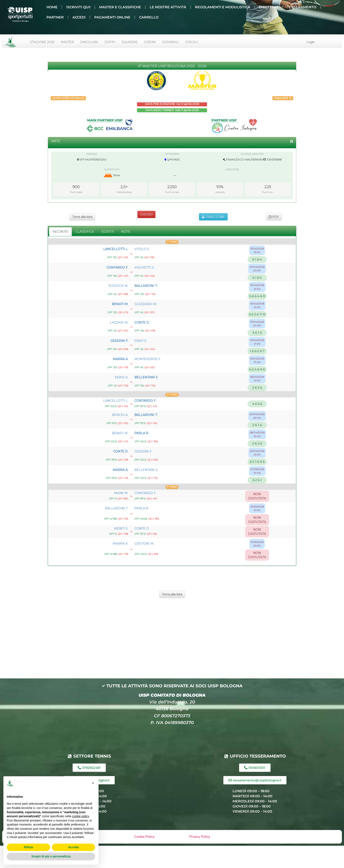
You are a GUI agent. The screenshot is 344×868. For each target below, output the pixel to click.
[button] (93, 783)
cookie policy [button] (80, 816)
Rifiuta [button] (28, 847)
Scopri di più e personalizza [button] (51, 856)
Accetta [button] (74, 847)
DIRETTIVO (269, 7)
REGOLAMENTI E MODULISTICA (223, 7)
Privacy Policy (200, 837)
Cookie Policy (144, 837)
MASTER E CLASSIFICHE (120, 7)
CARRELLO (149, 17)
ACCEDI (79, 17)
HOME (52, 7)
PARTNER (55, 17)
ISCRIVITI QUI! (78, 7)
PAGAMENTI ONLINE (112, 17)
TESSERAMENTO (302, 7)
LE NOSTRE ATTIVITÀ (168, 7)
